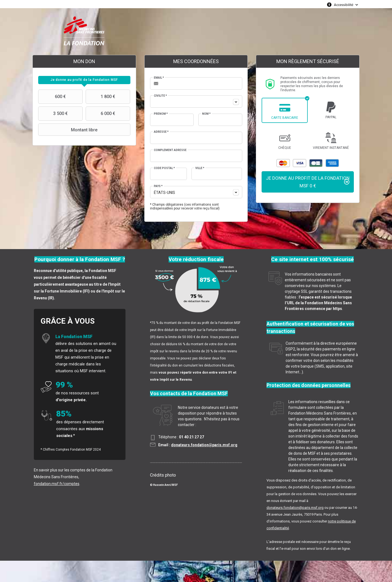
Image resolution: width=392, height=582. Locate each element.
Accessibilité (344, 5)
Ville (200, 168)
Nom (206, 114)
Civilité (160, 96)
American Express (332, 163)
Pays (158, 186)
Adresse (161, 132)
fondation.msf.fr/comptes (57, 484)
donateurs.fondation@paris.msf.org (204, 445)
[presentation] (84, 80)
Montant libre (68, 130)
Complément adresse (170, 150)
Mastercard (283, 163)
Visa (300, 163)
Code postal (164, 168)
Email (159, 78)
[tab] (84, 80)
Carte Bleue (316, 163)
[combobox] (196, 101)
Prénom (161, 114)
